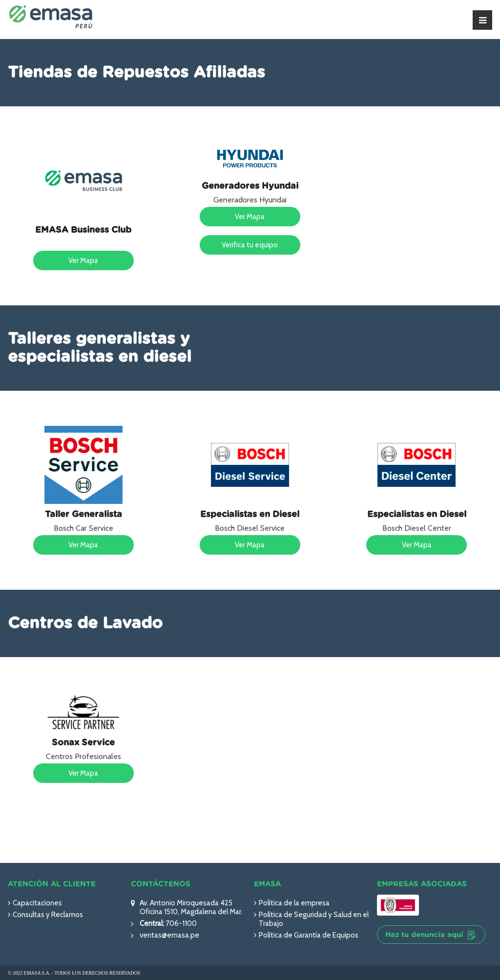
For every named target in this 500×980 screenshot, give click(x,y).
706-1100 (180, 923)
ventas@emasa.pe (169, 935)
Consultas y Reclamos (48, 915)
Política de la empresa (294, 903)
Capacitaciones (37, 903)
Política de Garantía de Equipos (309, 935)
